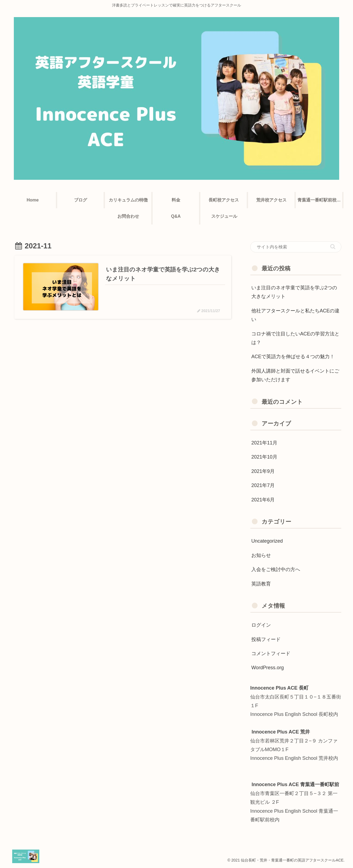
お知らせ (261, 555)
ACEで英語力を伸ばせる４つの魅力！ (293, 357)
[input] (296, 247)
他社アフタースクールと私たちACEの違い (295, 315)
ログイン (261, 625)
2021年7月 (263, 485)
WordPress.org (268, 668)
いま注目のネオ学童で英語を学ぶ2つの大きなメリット (294, 292)
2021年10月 (264, 457)
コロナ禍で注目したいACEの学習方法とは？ (295, 338)
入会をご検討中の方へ (276, 569)
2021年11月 (264, 443)
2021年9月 (263, 471)
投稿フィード (266, 639)
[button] (333, 247)
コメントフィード (271, 654)
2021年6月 (263, 500)
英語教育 (261, 584)
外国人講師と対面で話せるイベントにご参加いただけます (295, 375)
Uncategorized (267, 541)
